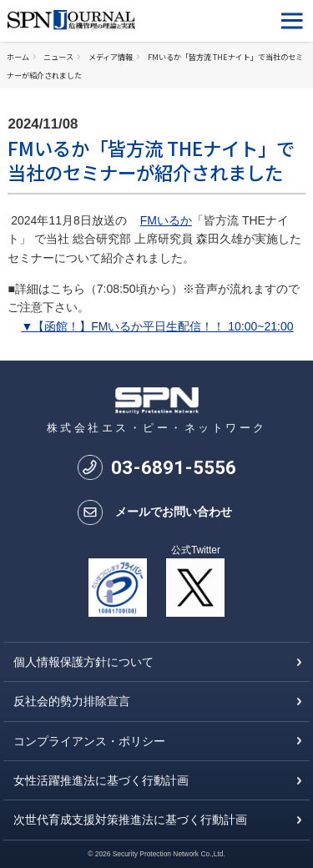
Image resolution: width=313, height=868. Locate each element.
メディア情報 (111, 57)
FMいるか (166, 220)
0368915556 (174, 467)
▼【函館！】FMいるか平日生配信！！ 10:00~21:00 (157, 326)
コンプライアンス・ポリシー (89, 741)
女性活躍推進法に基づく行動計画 (101, 780)
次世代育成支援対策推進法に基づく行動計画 (130, 820)
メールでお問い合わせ (174, 512)
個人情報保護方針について (83, 662)
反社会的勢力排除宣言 (72, 701)
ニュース (58, 57)
